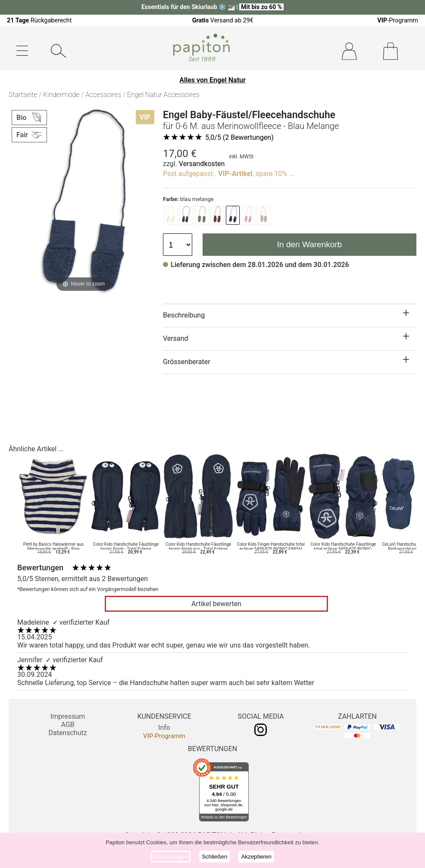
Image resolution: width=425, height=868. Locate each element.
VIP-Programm (164, 736)
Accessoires (103, 95)
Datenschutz (67, 733)
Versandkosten (202, 164)
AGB (67, 725)
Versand (176, 338)
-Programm (398, 20)
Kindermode (61, 95)
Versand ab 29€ (223, 20)
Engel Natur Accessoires (163, 95)
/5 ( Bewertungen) (239, 137)
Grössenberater (187, 362)
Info (164, 728)
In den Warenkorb (309, 244)
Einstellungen (171, 857)
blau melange (188, 199)
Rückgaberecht (39, 20)
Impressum (68, 716)
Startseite (23, 95)
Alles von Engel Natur (212, 80)
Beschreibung (184, 315)
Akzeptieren (256, 857)
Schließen (214, 857)
